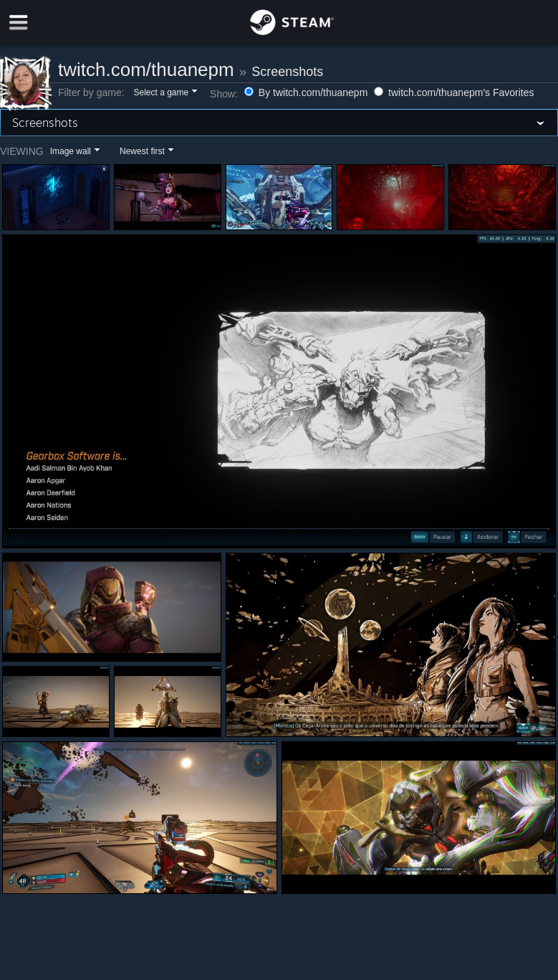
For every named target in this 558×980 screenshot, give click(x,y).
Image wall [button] (71, 151)
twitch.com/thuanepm (146, 70)
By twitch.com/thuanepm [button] (307, 92)
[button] (164, 93)
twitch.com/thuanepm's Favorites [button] (454, 92)
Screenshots (287, 72)
